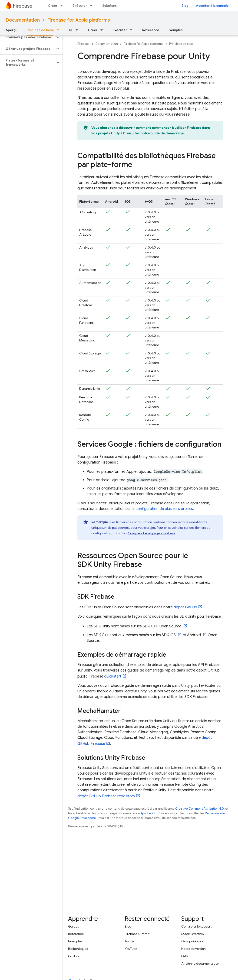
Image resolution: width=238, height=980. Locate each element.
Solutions (110, 6)
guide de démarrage (167, 133)
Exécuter (80, 6)
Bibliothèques (78, 949)
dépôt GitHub (185, 607)
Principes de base (181, 44)
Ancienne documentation (200, 964)
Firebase (83, 44)
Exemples (175, 30)
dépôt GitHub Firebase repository (106, 796)
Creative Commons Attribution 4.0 (200, 809)
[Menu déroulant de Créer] (63, 6)
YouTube (131, 949)
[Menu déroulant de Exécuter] (93, 6)
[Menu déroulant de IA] (78, 30)
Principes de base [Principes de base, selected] (40, 30)
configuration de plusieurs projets (164, 509)
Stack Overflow (193, 934)
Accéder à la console (212, 6)
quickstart (113, 676)
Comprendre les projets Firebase (152, 533)
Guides (73, 926)
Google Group (192, 941)
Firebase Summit (137, 934)
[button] (28, 37)
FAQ (185, 956)
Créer (53, 6)
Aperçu (11, 30)
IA (71, 30)
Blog (185, 6)
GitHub (73, 956)
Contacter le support (196, 926)
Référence (151, 30)
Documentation (23, 20)
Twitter (130, 941)
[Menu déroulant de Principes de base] (59, 30)
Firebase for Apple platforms (79, 20)
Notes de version (193, 949)
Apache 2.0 (148, 813)
